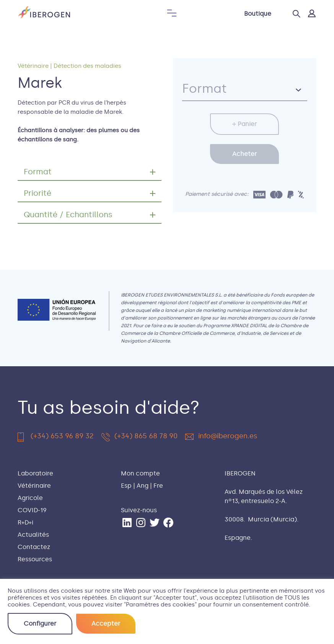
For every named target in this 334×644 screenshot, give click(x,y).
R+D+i (25, 522)
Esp (126, 486)
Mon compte (140, 473)
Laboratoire (35, 473)
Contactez (34, 547)
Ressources (35, 559)
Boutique (258, 14)
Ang (143, 486)
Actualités (33, 535)
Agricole (30, 498)
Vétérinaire (33, 66)
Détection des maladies (87, 66)
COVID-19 (32, 510)
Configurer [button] (40, 624)
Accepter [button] (106, 624)
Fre (158, 486)
